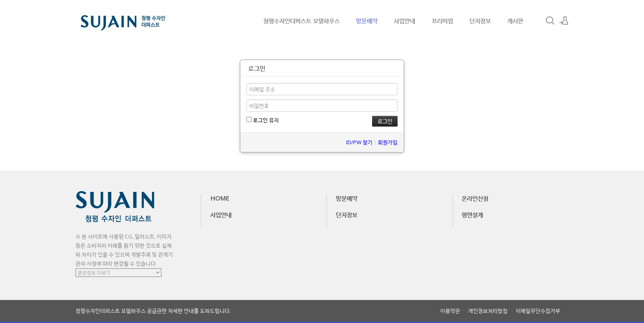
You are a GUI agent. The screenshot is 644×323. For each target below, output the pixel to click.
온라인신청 (475, 198)
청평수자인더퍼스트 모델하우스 (301, 21)
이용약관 (450, 311)
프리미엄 (442, 21)
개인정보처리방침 (488, 311)
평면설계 (472, 215)
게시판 (515, 21)
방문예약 (367, 21)
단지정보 (480, 21)
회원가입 (388, 142)
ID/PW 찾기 (359, 142)
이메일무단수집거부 (538, 311)
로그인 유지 (263, 120)
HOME (220, 198)
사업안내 (405, 21)
